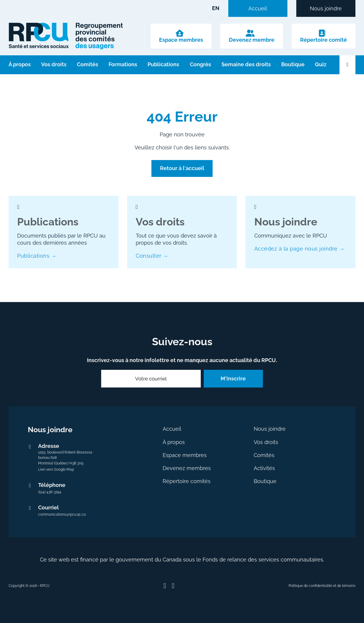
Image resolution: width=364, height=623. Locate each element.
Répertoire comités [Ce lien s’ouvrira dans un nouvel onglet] (187, 481)
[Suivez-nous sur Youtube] (173, 586)
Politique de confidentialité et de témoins (322, 586)
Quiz (321, 64)
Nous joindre (326, 9)
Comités (88, 64)
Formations (123, 64)
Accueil (258, 9)
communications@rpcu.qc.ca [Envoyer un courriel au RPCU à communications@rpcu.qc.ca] (62, 514)
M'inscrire (233, 379)
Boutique (293, 64)
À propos (20, 64)
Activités (264, 468)
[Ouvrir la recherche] (347, 65)
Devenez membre (252, 40)
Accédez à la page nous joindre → (300, 249)
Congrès (200, 64)
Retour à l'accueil (182, 168)
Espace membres (181, 40)
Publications (163, 64)
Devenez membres (187, 468)
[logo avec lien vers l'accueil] (66, 36)
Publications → (37, 256)
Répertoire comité (323, 40)
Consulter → (152, 256)
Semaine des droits (246, 64)
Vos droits (54, 64)
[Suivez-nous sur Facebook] (165, 586)
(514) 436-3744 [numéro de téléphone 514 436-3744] (50, 492)
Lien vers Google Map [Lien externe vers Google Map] (56, 469)
